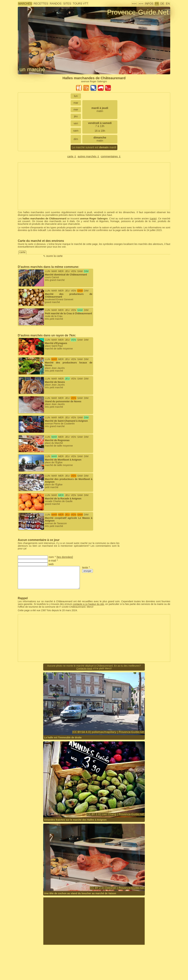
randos (56, 4)
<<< (134, 4)
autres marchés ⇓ (89, 156)
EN (168, 4)
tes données (65, 557)
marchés (25, 4)
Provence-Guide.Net (138, 12)
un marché (32, 69)
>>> (141, 4)
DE (162, 4)
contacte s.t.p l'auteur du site (88, 604)
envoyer (87, 571)
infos (149, 4)
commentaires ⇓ (111, 156)
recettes (41, 4)
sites (67, 4)
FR (157, 4)
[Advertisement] (94, 921)
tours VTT (80, 4)
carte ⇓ (72, 156)
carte (153, 219)
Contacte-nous (84, 668)
